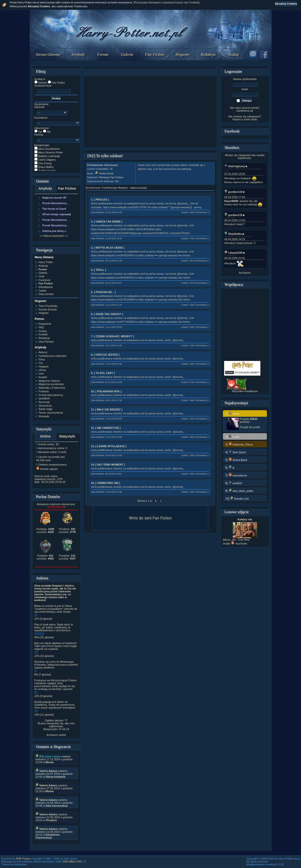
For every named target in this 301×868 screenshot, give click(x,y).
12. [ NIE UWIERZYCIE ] (106, 428)
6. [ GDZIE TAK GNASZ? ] (107, 314)
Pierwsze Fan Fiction (111, 177)
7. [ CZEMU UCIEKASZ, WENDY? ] (112, 336)
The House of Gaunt (54, 209)
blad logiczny (235, 166)
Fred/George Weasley (115, 188)
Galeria (127, 54)
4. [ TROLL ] (98, 270)
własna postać (139, 188)
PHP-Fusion (23, 859)
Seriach (43, 83)
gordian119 (233, 192)
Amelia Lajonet (47, 469)
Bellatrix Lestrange (49, 156)
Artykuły (78, 54)
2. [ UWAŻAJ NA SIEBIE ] (107, 222)
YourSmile (239, 544)
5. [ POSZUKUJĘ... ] (103, 292)
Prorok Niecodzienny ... (56, 203)
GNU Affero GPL (72, 861)
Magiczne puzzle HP (54, 198)
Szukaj (233, 54)
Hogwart (183, 54)
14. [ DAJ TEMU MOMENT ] (108, 465)
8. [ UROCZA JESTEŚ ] (105, 355)
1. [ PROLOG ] (100, 200)
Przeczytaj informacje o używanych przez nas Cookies (166, 2)
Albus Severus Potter (50, 152)
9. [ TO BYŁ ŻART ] (103, 373)
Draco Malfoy (46, 167)
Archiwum (245, 273)
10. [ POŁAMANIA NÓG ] (106, 391)
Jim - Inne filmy (241, 540)
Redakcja (208, 54)
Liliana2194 (233, 253)
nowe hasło (250, 119)
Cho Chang (45, 163)
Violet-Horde (104, 173)
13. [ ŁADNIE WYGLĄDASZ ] (109, 446)
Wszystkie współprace (245, 391)
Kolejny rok (245, 519)
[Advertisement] (150, 112)
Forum (103, 54)
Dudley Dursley (47, 171)
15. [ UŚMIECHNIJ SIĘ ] (105, 483)
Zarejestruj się (245, 111)
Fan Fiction (155, 54)
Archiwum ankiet (56, 735)
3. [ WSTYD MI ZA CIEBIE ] (108, 248)
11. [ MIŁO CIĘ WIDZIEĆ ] (107, 409)
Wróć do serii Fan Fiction (150, 518)
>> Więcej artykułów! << (54, 236)
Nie (49, 132)
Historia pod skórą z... (55, 231)
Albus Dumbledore (49, 149)
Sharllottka (233, 234)
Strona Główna (48, 54)
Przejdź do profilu (250, 427)
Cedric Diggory (47, 160)
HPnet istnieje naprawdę (57, 214)
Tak (40, 132)
